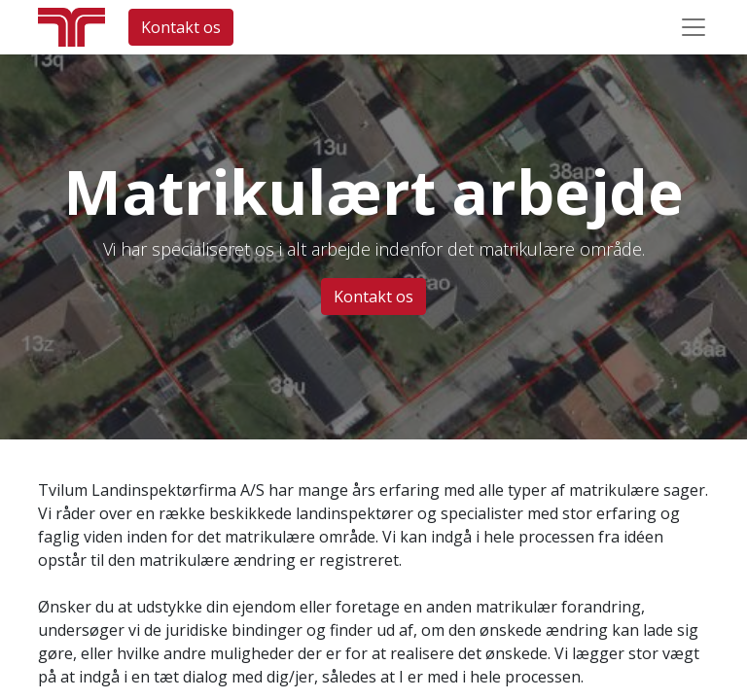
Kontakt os (181, 27)
